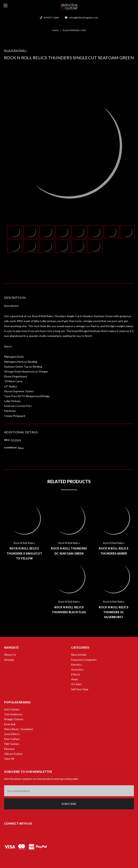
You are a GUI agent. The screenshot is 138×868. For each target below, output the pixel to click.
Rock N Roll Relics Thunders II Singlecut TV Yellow (24, 553)
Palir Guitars (12, 744)
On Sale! (76, 684)
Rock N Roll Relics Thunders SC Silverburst (114, 612)
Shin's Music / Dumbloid (18, 729)
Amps (75, 679)
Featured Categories (84, 660)
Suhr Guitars (12, 709)
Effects (76, 674)
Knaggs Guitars (14, 719)
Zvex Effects (12, 734)
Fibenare (9, 749)
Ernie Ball (10, 724)
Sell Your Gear (80, 689)
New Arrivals (79, 655)
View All (9, 759)
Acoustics (77, 669)
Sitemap (9, 660)
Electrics (76, 665)
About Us (10, 655)
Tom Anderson (13, 714)
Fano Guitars (12, 739)
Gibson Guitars (13, 754)
